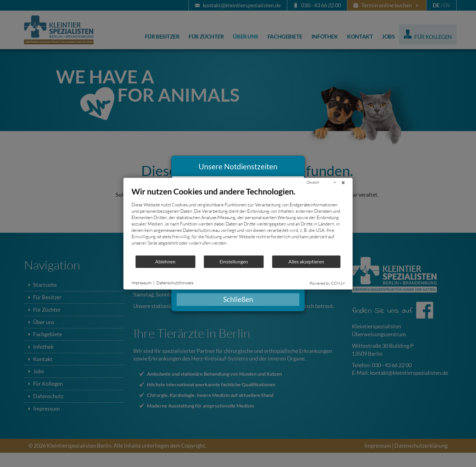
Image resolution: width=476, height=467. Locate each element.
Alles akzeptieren (306, 261)
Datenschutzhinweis (175, 283)
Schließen (238, 299)
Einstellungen (234, 261)
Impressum (141, 283)
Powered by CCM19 (327, 283)
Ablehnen (165, 261)
